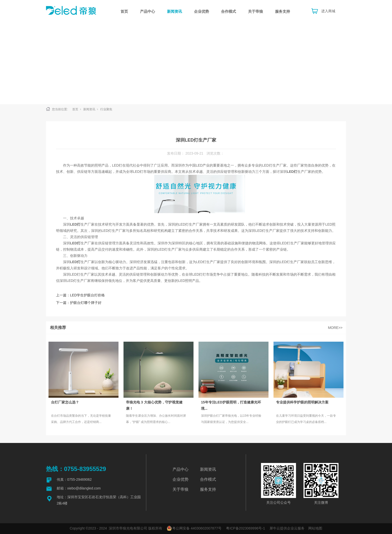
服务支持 (282, 11)
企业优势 (201, 11)
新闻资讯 (174, 11)
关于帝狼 (255, 11)
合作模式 (228, 11)
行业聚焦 (106, 109)
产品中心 (147, 11)
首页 (124, 11)
